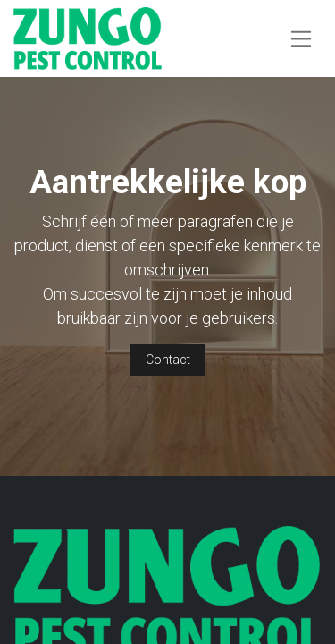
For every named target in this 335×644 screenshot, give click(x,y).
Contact (168, 360)
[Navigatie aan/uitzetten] (301, 38)
